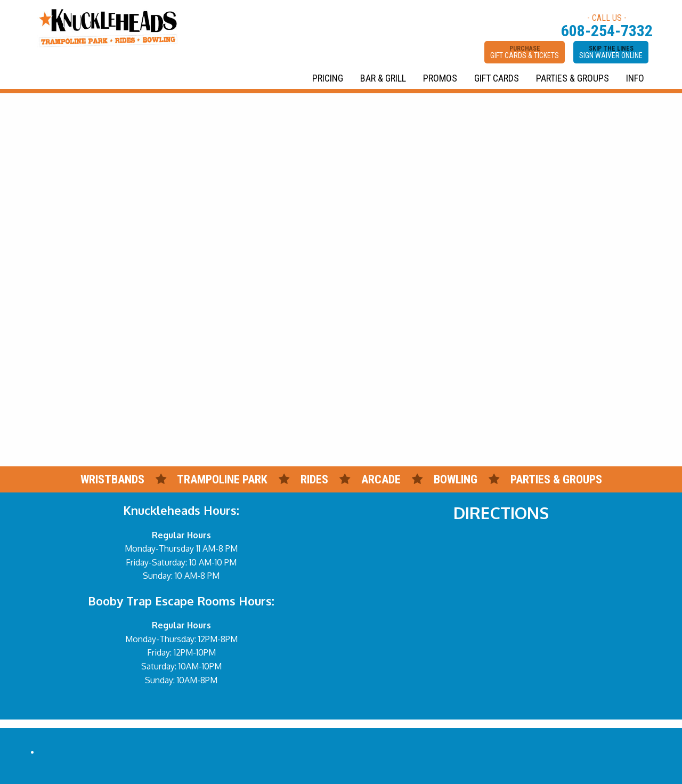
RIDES (316, 479)
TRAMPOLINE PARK (222, 479)
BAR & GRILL (383, 78)
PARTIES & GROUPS (573, 78)
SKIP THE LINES (611, 52)
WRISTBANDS (112, 479)
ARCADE (381, 479)
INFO (635, 78)
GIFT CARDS (497, 78)
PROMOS (440, 78)
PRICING (328, 78)
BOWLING (456, 479)
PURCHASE (525, 52)
